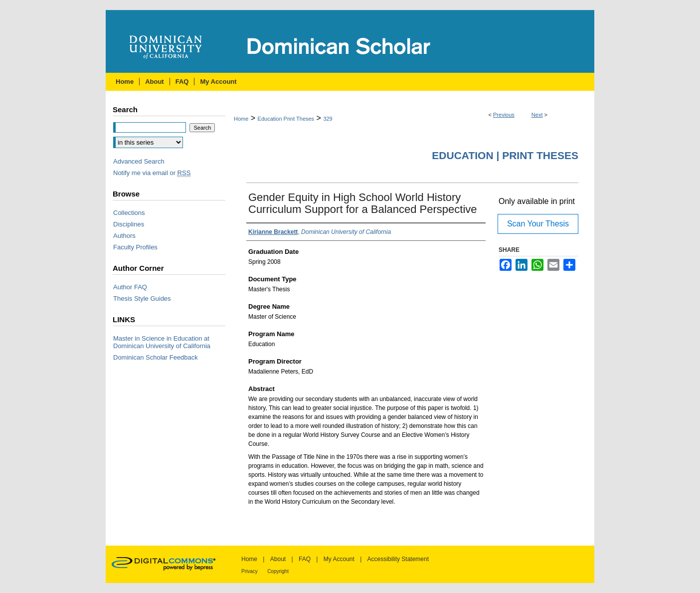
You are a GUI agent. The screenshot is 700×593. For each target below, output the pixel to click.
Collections (129, 213)
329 (328, 119)
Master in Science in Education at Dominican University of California (162, 342)
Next (537, 115)
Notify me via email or (152, 173)
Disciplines (129, 224)
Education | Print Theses (505, 155)
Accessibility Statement (398, 559)
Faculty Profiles (135, 247)
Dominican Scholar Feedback (156, 357)
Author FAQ (130, 287)
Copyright (278, 571)
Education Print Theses (286, 119)
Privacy (250, 571)
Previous (504, 115)
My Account (339, 559)
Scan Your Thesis (538, 224)
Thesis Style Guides (142, 298)
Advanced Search (139, 161)
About (278, 559)
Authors (124, 236)
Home (241, 119)
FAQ (305, 559)
